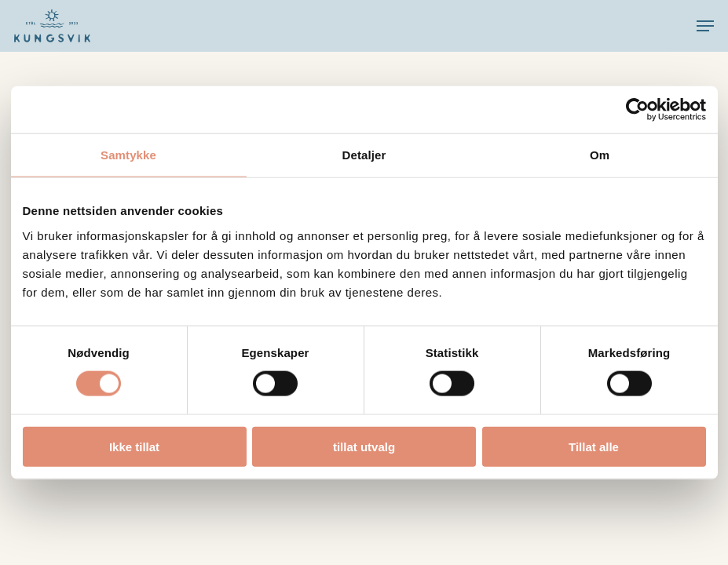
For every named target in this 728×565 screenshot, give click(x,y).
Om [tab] (600, 155)
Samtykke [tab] (128, 155)
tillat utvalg (364, 446)
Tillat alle (594, 446)
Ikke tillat (134, 446)
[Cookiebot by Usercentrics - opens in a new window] (637, 110)
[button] (705, 26)
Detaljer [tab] (364, 155)
